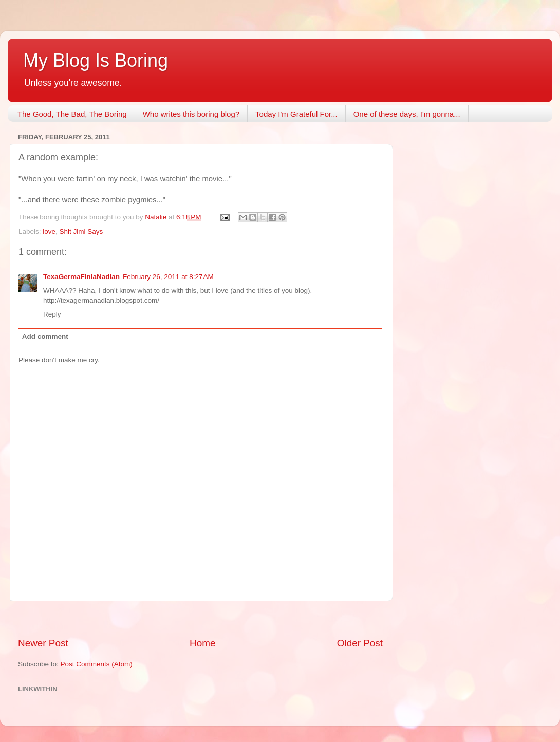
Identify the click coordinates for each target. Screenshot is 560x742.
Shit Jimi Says (81, 231)
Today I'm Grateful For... (296, 114)
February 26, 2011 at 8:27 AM (168, 277)
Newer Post (43, 643)
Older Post (360, 643)
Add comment (45, 336)
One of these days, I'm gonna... (407, 114)
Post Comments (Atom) (97, 664)
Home (202, 643)
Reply (52, 314)
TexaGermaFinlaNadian (81, 277)
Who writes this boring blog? (191, 114)
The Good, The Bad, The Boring (72, 114)
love (49, 231)
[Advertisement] (200, 619)
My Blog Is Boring (96, 60)
